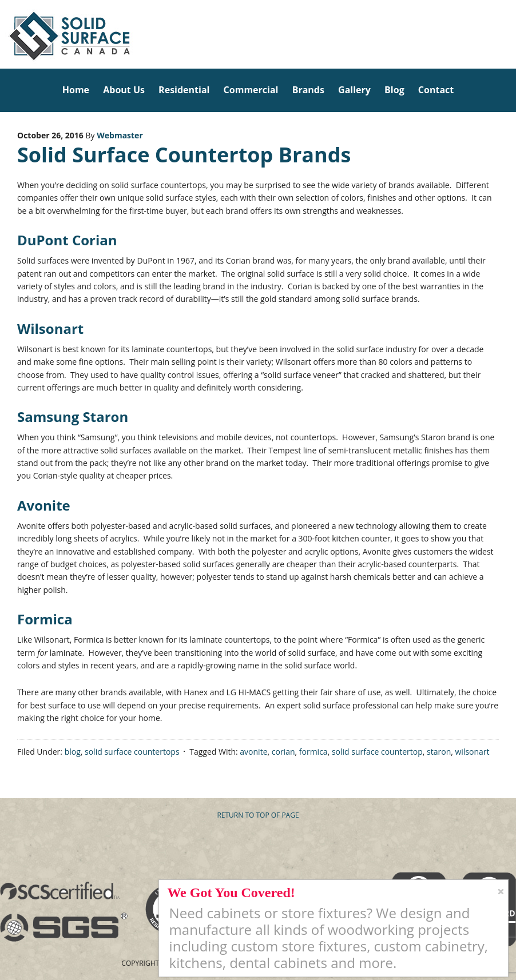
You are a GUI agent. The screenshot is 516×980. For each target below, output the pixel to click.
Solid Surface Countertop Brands (184, 155)
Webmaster (120, 135)
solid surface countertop (377, 752)
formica (313, 752)
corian (283, 752)
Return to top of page (258, 815)
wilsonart (472, 752)
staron (439, 752)
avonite (253, 752)
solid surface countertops (132, 752)
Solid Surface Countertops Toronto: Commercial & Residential (4, 34)
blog (73, 752)
